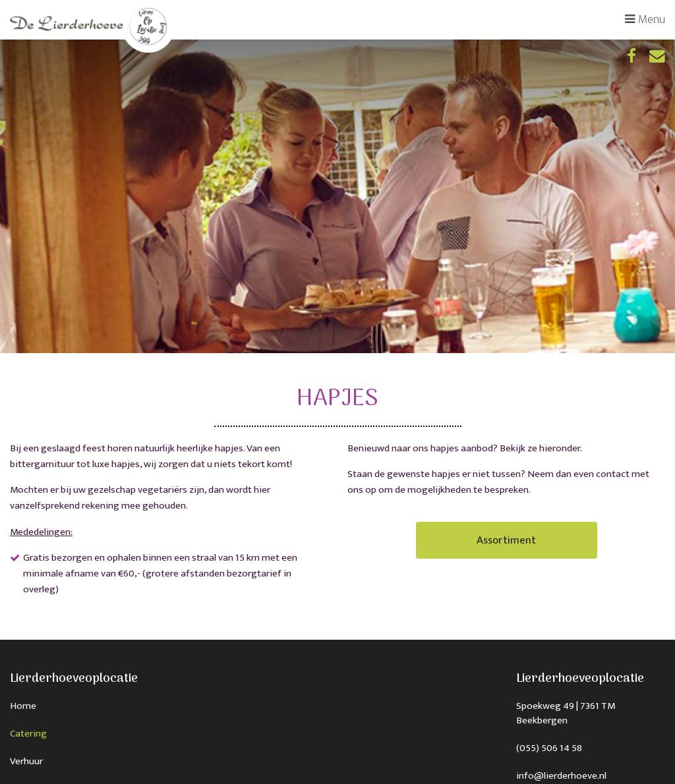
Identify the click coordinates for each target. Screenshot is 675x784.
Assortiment (507, 540)
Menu (645, 19)
